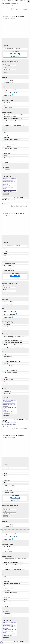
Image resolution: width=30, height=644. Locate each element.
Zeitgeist (6, 606)
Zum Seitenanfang (1, 643)
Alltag (5, 577)
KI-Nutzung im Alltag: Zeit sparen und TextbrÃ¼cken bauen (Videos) (10, 631)
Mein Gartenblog (8, 614)
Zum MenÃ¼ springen (29, 1)
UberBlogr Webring (8, 551)
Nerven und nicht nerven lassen (9, 622)
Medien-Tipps (7, 597)
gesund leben (7, 581)
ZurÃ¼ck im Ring (8, 547)
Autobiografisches (8, 579)
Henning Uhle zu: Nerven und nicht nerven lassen (14, 569)
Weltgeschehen (7, 604)
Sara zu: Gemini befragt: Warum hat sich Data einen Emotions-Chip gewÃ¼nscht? (15, 559)
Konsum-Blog (7, 586)
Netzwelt (6, 599)
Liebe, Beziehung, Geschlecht (10, 595)
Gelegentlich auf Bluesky (10, 534)
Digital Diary (5, 7)
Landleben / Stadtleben (9, 588)
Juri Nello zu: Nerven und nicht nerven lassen (14, 562)
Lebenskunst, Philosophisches (10, 593)
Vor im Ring (7, 549)
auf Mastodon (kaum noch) (11, 536)
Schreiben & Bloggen (9, 602)
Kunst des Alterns (8, 616)
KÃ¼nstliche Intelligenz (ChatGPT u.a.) (12, 583)
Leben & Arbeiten (8, 590)
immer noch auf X (9, 539)
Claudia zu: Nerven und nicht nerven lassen (13, 565)
